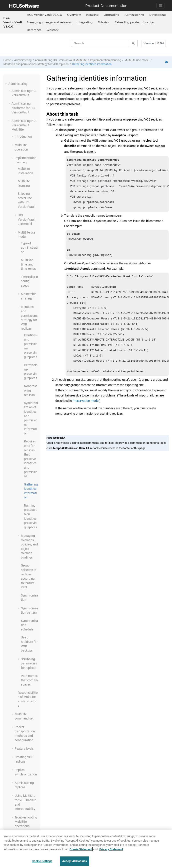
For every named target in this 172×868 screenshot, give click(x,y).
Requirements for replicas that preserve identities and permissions (31, 459)
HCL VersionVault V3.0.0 (13, 22)
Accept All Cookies (75, 863)
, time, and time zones (28, 264)
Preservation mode (85, 415)
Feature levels (24, 749)
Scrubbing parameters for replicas (29, 663)
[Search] (133, 43)
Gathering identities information (92, 64)
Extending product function (134, 22)
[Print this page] (167, 62)
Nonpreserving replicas (31, 390)
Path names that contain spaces (29, 680)
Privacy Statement (111, 851)
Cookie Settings (42, 863)
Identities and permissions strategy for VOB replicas (36, 64)
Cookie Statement (81, 851)
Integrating (85, 22)
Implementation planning (106, 60)
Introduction (23, 137)
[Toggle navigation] (160, 6)
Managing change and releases (49, 22)
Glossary (53, 30)
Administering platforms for (24, 108)
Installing (92, 15)
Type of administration (29, 248)
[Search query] (104, 43)
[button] (7, 84)
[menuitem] (44, 15)
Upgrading (112, 15)
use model (137, 60)
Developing (158, 15)
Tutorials (104, 22)
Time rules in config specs (29, 281)
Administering (134, 15)
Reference (34, 30)
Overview (74, 15)
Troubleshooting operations (26, 822)
